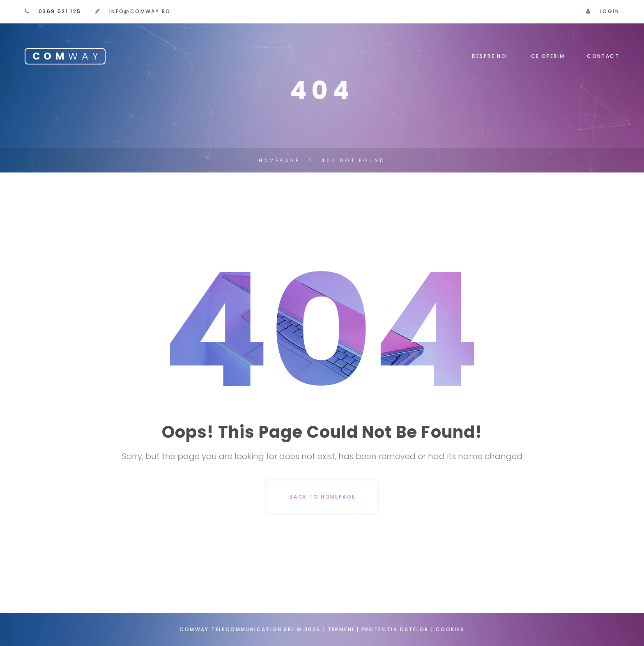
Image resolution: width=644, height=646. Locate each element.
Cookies (450, 629)
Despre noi (490, 56)
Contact (603, 56)
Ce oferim (548, 56)
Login (609, 11)
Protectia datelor (396, 629)
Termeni (341, 629)
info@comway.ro (140, 11)
